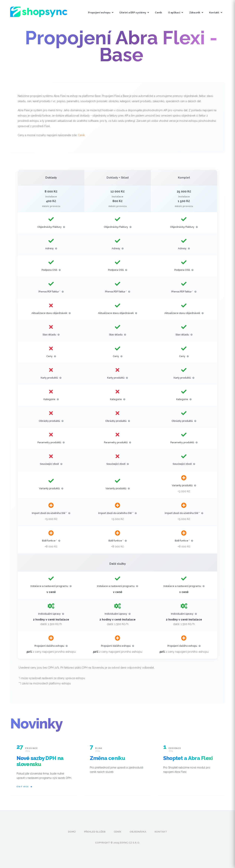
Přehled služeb (95, 832)
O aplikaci (176, 13)
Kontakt (216, 13)
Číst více (24, 787)
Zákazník (196, 13)
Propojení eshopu (101, 13)
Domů (72, 832)
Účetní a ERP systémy (134, 13)
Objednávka (138, 832)
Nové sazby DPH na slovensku (40, 761)
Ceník (158, 13)
